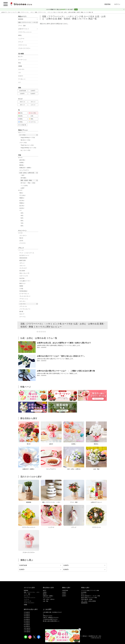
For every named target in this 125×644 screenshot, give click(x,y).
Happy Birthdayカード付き (28, 138)
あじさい (21, 56)
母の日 (21, 238)
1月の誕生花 (27, 612)
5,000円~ (22, 94)
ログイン (117, 4)
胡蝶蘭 (20, 66)
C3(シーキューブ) (24, 273)
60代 (22, 221)
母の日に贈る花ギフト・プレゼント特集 (91, 596)
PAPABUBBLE (23, 291)
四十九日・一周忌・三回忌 (28, 183)
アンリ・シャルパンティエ (27, 253)
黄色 (31, 119)
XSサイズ (22, 102)
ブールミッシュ (24, 299)
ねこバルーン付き (26, 150)
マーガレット (22, 79)
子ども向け (22, 195)
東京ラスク (22, 283)
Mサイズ (22, 105)
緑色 (20, 116)
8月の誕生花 (27, 625)
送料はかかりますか (48, 616)
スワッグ (21, 42)
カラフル (32, 122)
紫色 (20, 119)
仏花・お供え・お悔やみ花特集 (88, 601)
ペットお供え (24, 185)
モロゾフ (22, 314)
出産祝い (22, 162)
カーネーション (22, 60)
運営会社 (85, 636)
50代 (22, 218)
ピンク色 (32, 113)
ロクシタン (22, 301)
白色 (31, 116)
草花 (19, 63)
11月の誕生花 (27, 630)
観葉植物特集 (84, 603)
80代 (22, 226)
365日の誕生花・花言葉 (87, 599)
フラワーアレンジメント (25, 32)
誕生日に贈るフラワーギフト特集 (89, 598)
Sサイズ (33, 102)
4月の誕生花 (27, 618)
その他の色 (22, 125)
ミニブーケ (21, 39)
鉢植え (20, 35)
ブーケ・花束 (22, 26)
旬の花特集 (84, 592)
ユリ (19, 82)
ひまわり (21, 76)
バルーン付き (23, 143)
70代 (22, 223)
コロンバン (22, 266)
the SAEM (22, 271)
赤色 (20, 113)
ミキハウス (29, 304)
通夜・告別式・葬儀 (29, 180)
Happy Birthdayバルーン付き (28, 148)
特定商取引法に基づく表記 (95, 636)
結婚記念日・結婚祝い (26, 168)
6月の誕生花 (27, 621)
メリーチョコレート (25, 309)
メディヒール (23, 306)
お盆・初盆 (46, 601)
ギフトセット (27, 596)
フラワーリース (22, 45)
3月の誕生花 (27, 616)
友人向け (22, 200)
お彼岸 (22, 188)
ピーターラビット (24, 294)
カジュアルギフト (24, 170)
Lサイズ (33, 105)
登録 (76, 9)
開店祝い (22, 165)
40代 (22, 216)
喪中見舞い (24, 178)
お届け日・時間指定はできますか (51, 618)
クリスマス (22, 243)
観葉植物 (21, 19)
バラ (19, 73)
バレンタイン (23, 235)
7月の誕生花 (27, 623)
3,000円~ (33, 91)
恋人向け (22, 206)
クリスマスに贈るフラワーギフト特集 (90, 590)
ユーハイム (22, 317)
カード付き (29, 135)
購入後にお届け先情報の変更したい (51, 621)
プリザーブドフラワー (24, 48)
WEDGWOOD (23, 258)
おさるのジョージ (24, 255)
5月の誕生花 (27, 619)
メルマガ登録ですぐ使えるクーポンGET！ (60, 9)
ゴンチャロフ (23, 268)
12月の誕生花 (27, 632)
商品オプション (22, 132)
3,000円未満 (22, 91)
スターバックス (24, 276)
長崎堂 (21, 286)
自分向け (22, 208)
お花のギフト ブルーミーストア (9, 12)
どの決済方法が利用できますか (50, 619)
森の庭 (21, 311)
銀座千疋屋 (22, 260)
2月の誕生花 (27, 614)
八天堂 (21, 289)
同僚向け (22, 203)
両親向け (22, 198)
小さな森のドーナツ (25, 281)
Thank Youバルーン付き (27, 145)
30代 (22, 213)
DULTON (22, 278)
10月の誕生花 (27, 628)
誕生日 (45, 590)
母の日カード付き (26, 140)
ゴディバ (22, 263)
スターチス (21, 69)
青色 (20, 122)
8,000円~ (33, 94)
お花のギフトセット (24, 29)
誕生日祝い (22, 160)
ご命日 (22, 175)
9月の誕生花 (27, 626)
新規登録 (107, 4)
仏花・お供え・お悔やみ (49, 599)
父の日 (21, 241)
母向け (21, 193)
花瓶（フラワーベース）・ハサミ (26, 12)
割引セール (84, 594)
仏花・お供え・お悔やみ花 (29, 173)
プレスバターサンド (25, 296)
